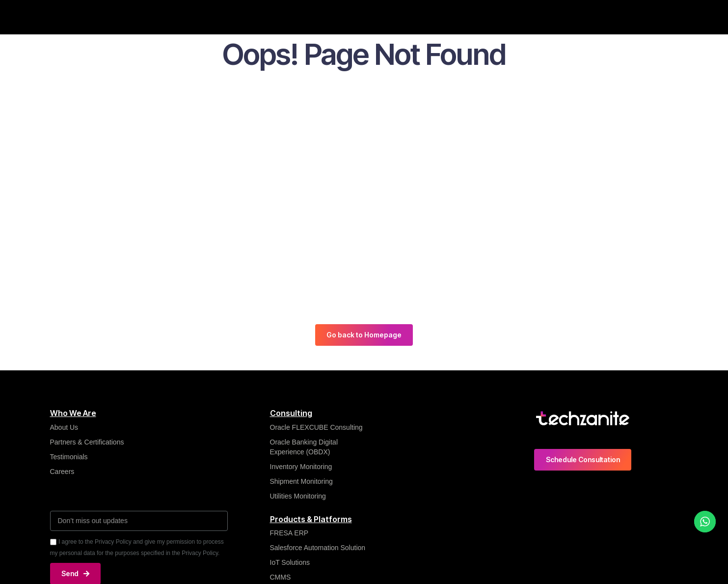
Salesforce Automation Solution (318, 548)
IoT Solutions (290, 563)
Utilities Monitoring (298, 496)
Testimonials (69, 457)
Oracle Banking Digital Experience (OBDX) (304, 447)
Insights (289, 17)
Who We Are (177, 17)
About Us (64, 427)
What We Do (237, 17)
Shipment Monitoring (301, 481)
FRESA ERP (289, 533)
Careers (575, 17)
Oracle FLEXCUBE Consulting (317, 427)
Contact (620, 17)
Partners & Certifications (87, 442)
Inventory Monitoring (301, 467)
